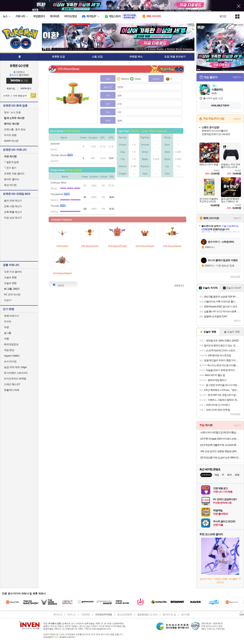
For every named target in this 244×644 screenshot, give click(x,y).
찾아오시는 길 (169, 615)
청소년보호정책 (125, 615)
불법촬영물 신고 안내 (147, 615)
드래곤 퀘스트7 (12, 384)
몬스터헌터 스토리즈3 (16, 373)
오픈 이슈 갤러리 (13, 272)
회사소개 (58, 615)
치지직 (8, 322)
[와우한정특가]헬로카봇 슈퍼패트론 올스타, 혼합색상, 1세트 (221, 445)
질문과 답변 (11, 162)
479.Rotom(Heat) (145, 246)
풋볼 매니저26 (12, 390)
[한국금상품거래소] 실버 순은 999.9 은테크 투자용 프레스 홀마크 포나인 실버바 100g (221, 458)
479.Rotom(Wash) (62, 273)
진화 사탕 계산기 (13, 206)
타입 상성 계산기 (13, 218)
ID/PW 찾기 (26, 89)
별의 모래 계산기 (13, 201)
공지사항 (185, 615)
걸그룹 (8, 333)
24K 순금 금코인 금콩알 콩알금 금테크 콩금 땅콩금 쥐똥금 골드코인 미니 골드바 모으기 (221, 451)
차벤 (6, 327)
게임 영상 (9, 350)
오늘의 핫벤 (10, 277)
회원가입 (11, 89)
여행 (6, 339)
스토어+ (237, 119)
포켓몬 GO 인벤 (19, 66)
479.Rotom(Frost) (117, 246)
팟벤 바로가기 (11, 316)
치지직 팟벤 (10, 135)
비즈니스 (71, 615)
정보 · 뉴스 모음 (12, 112)
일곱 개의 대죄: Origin (15, 367)
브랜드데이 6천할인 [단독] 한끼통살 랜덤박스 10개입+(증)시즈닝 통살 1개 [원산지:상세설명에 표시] (221, 432)
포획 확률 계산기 (13, 212)
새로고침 (234, 277)
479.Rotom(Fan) (90, 246)
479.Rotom (62, 246)
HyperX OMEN (12, 356)
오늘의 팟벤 (10, 283)
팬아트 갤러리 (11, 179)
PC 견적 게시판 (12, 295)
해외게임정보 (11, 344)
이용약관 (85, 615)
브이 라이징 (10, 361)
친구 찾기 (10, 168)
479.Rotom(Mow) (172, 246)
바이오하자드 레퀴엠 (15, 379)
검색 (33, 95)
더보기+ (237, 77)
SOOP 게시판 (11, 141)
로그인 (223, 16)
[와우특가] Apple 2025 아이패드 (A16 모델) (221, 439)
